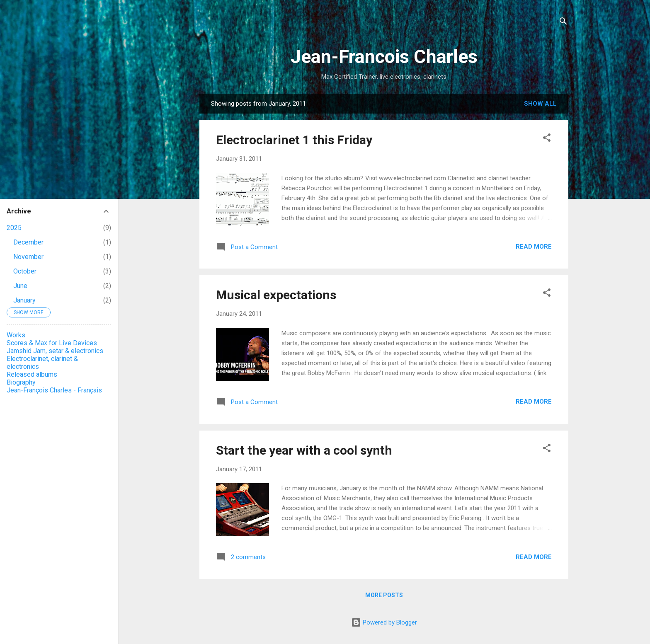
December (28, 242)
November (28, 257)
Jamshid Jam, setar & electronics (55, 351)
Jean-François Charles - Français (54, 390)
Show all (540, 104)
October (25, 271)
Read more (534, 247)
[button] (547, 139)
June (20, 286)
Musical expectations (276, 295)
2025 (14, 228)
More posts (384, 595)
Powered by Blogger (384, 622)
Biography (21, 382)
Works (16, 335)
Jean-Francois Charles (384, 57)
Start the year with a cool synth (304, 450)
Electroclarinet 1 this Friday (294, 140)
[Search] (563, 23)
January (24, 300)
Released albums (32, 374)
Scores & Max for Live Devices (52, 343)
